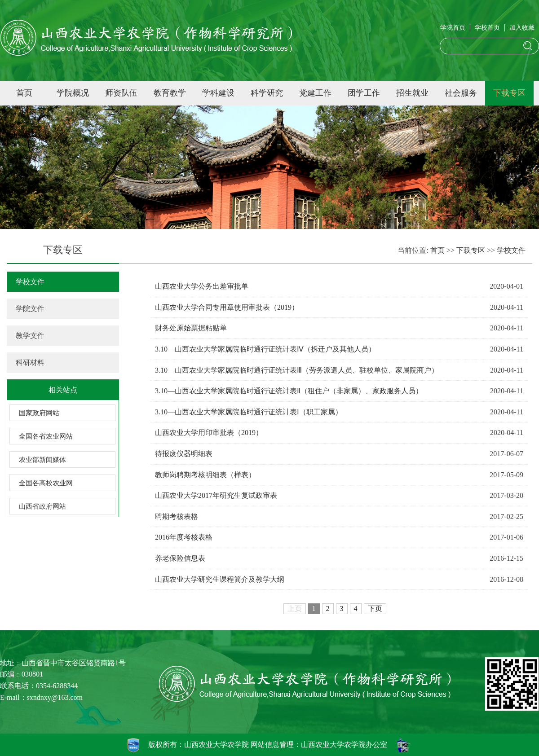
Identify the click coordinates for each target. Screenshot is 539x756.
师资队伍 (121, 93)
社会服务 (461, 93)
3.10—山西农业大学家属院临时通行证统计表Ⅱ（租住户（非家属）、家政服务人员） (289, 391)
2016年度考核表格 (184, 537)
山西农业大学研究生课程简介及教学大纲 (220, 579)
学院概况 (73, 93)
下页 (375, 609)
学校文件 (30, 282)
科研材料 (30, 363)
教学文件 (30, 336)
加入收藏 (522, 28)
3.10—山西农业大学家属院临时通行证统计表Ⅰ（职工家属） (249, 412)
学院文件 (30, 309)
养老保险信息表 (180, 558)
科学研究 (267, 93)
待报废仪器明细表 (184, 454)
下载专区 (509, 93)
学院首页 (453, 28)
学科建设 (218, 93)
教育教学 (170, 93)
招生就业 (412, 93)
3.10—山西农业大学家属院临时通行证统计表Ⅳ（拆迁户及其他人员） (265, 349)
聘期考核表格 (177, 516)
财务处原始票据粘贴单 (191, 328)
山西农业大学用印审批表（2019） (209, 433)
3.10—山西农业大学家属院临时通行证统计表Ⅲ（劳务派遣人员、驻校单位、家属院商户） (297, 370)
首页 (24, 93)
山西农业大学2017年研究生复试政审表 (216, 495)
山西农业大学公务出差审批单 (202, 286)
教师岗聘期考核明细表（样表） (205, 475)
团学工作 (364, 93)
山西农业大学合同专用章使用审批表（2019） (227, 307)
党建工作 (315, 93)
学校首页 (487, 28)
